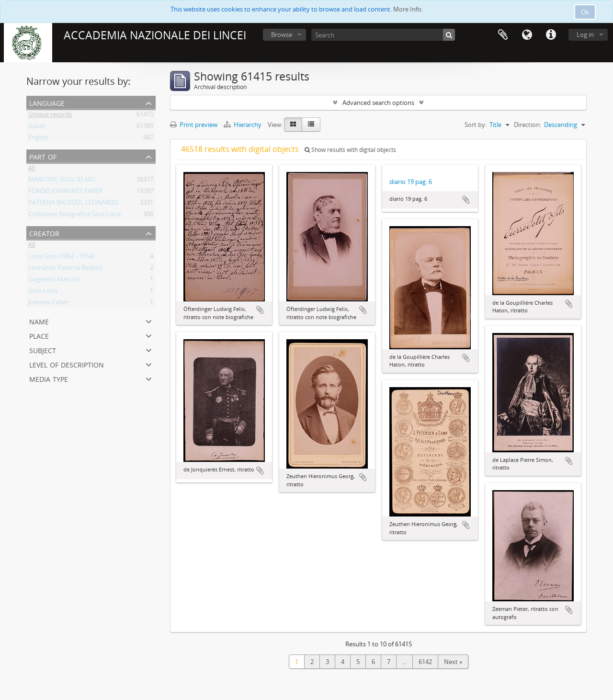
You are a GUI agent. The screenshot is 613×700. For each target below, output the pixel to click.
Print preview (194, 125)
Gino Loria (43, 292)
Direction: (528, 125)
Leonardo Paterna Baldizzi (65, 269)
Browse (282, 34)
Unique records (50, 116)
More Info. (408, 9)
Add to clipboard (260, 310)
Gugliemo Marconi (54, 281)
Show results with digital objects (350, 150)
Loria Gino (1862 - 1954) (61, 258)
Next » (453, 662)
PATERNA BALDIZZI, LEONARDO (73, 204)
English (38, 139)
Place (39, 335)
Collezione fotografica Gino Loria (74, 216)
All (32, 170)
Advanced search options (378, 103)
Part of (43, 156)
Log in (585, 34)
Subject (43, 350)
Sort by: (476, 125)
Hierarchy (243, 125)
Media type (49, 378)
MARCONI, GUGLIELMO (62, 181)
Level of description (67, 364)
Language (527, 35)
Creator (44, 233)
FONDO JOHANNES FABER (65, 193)
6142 (425, 662)
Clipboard (503, 35)
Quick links (551, 35)
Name (39, 321)
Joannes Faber (48, 304)
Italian (37, 127)
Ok (585, 12)
